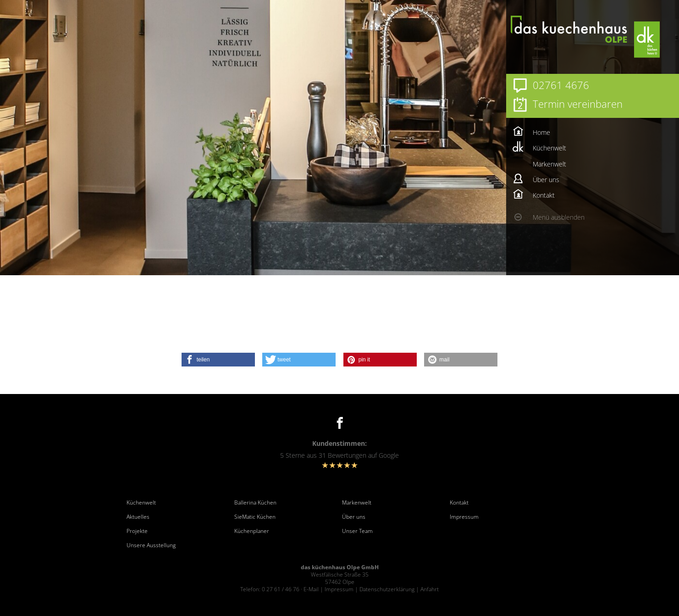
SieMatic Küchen (255, 517)
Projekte (137, 531)
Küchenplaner (252, 531)
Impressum (464, 517)
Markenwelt (357, 503)
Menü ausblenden (559, 217)
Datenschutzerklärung (387, 589)
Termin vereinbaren (578, 104)
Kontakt (459, 503)
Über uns (354, 517)
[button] (218, 360)
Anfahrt (430, 589)
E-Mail (311, 589)
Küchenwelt (141, 503)
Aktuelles (138, 517)
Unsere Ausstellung (151, 545)
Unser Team (357, 531)
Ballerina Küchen (255, 503)
